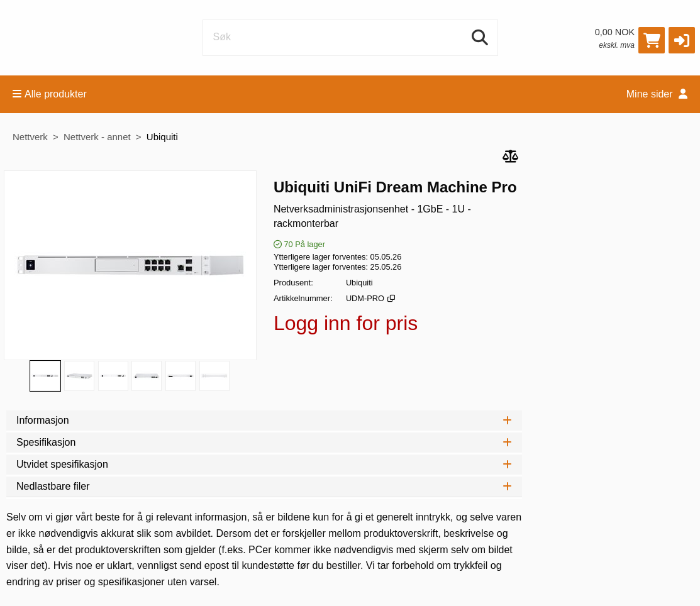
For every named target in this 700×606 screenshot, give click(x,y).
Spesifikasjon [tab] (264, 442)
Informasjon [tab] (264, 420)
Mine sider (657, 94)
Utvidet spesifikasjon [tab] (264, 464)
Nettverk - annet (97, 137)
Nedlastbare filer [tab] (264, 486)
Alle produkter (50, 94)
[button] (682, 40)
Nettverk (30, 137)
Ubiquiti (162, 137)
